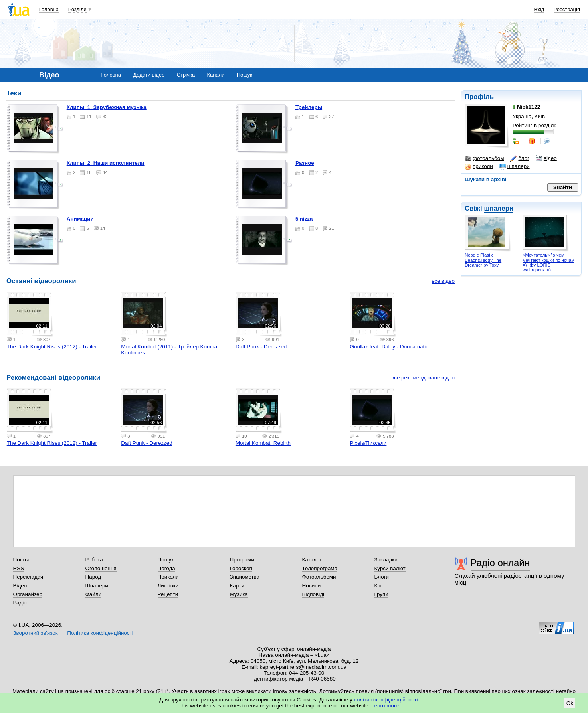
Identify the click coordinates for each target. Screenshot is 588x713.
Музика (239, 594)
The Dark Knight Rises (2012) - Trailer (52, 347)
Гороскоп (241, 568)
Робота (94, 560)
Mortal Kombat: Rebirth (263, 443)
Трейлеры (309, 107)
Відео (20, 586)
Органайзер (28, 594)
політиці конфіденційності (386, 700)
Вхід (539, 9)
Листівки (168, 586)
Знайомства (245, 577)
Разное (305, 163)
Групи (381, 594)
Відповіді (313, 594)
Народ (93, 577)
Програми (242, 560)
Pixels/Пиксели (368, 443)
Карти (237, 586)
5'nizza (304, 219)
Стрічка (186, 75)
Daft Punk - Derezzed (261, 347)
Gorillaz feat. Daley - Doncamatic (389, 347)
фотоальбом (484, 158)
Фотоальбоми (319, 577)
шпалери (515, 166)
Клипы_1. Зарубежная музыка (107, 107)
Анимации (80, 219)
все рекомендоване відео (423, 378)
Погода (166, 568)
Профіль (479, 97)
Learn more (385, 706)
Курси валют (390, 568)
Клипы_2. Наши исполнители (106, 163)
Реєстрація (567, 9)
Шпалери (97, 586)
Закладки (386, 560)
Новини (312, 586)
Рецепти (168, 594)
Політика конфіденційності (100, 633)
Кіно (380, 586)
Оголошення (101, 568)
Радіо (20, 603)
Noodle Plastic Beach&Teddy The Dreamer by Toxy (483, 260)
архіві (499, 179)
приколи (479, 166)
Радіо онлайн (500, 563)
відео (546, 158)
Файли (94, 594)
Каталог (312, 560)
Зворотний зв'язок (36, 633)
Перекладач (28, 577)
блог (520, 158)
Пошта (21, 560)
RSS (19, 568)
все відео (443, 281)
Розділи (77, 9)
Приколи (168, 577)
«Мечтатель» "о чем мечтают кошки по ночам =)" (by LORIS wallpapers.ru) (548, 262)
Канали (216, 75)
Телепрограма (320, 568)
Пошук (245, 75)
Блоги (382, 577)
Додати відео (149, 75)
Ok (570, 703)
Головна (49, 9)
